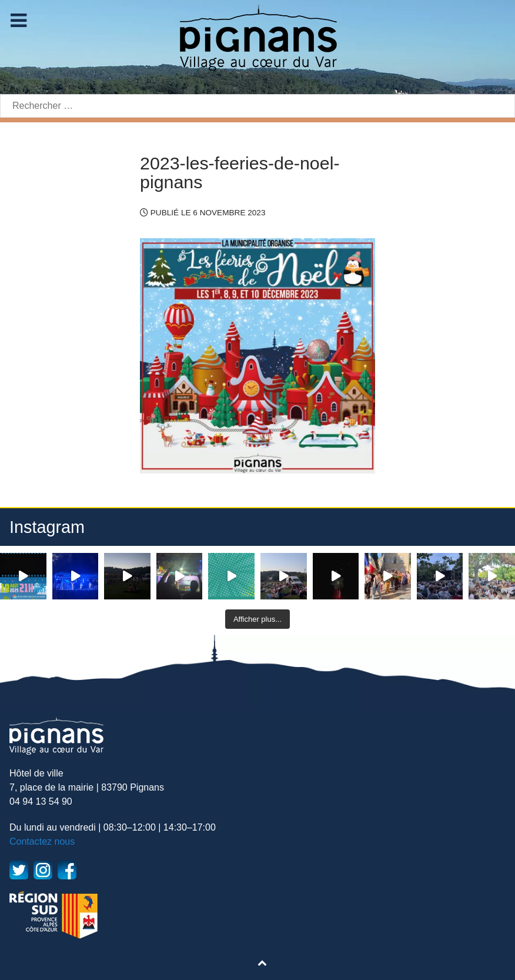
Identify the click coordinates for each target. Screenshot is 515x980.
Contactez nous (42, 841)
